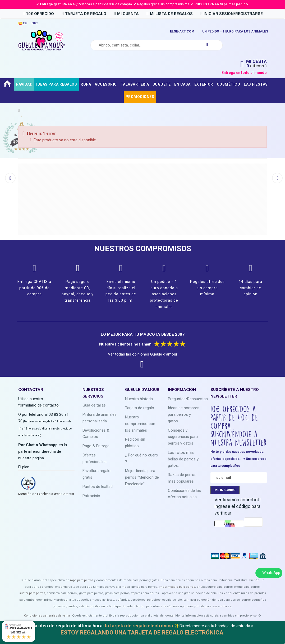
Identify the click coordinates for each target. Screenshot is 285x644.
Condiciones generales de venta (47, 616)
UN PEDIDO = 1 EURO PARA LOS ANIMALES (235, 31)
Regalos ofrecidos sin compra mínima (207, 288)
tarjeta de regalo (84, 14)
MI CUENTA (127, 14)
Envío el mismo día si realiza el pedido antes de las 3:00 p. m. (121, 291)
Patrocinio (91, 496)
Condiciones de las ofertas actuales (184, 494)
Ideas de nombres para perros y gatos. (184, 414)
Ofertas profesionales (95, 458)
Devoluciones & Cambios (96, 434)
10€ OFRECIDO (38, 14)
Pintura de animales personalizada (100, 418)
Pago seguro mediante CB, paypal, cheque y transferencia (78, 291)
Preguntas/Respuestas (188, 399)
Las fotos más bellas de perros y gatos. (183, 459)
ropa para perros (82, 580)
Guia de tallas (94, 405)
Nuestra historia (139, 399)
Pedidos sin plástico (135, 443)
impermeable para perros (177, 587)
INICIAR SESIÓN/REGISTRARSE (232, 14)
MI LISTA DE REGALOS (170, 14)
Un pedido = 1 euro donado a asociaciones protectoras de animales (164, 294)
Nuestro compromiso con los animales (140, 424)
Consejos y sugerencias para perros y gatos (183, 437)
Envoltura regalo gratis (96, 474)
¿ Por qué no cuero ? (142, 458)
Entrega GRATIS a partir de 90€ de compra (34, 288)
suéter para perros (32, 593)
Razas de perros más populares (182, 478)
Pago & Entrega (96, 446)
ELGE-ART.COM (182, 31)
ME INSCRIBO (225, 490)
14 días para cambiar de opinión (250, 288)
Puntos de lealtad (98, 487)
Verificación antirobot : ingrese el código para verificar (238, 506)
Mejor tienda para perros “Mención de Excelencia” (142, 477)
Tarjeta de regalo (140, 408)
